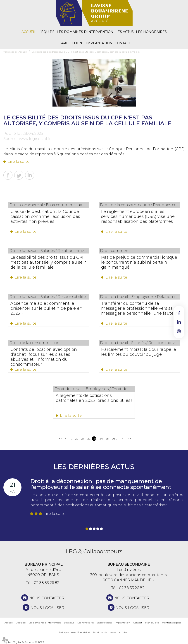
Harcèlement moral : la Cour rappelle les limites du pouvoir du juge (139, 352)
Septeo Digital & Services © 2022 (24, 642)
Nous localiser (47, 608)
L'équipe (46, 32)
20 (77, 438)
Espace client (71, 43)
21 (82, 438)
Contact (123, 43)
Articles (123, 632)
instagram (179, 331)
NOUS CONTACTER (47, 598)
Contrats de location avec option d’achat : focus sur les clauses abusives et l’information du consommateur (44, 357)
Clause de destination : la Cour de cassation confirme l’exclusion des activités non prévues (45, 216)
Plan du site (152, 623)
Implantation (99, 43)
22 (89, 438)
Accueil (29, 32)
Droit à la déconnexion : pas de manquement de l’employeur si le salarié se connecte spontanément (101, 484)
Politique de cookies (104, 632)
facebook (179, 313)
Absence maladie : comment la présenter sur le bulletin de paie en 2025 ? (46, 308)
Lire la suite (19, 162)
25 (107, 438)
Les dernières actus (94, 467)
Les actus (125, 32)
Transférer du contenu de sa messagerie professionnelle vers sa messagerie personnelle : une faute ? (139, 308)
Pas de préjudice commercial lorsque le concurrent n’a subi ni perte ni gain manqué (139, 262)
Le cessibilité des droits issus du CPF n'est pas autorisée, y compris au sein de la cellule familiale (86, 52)
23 (95, 438)
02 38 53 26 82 (47, 583)
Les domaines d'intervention (85, 32)
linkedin (179, 322)
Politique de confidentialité (74, 632)
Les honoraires (151, 32)
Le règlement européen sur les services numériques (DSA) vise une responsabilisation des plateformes (138, 216)
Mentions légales (172, 623)
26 (113, 438)
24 (101, 438)
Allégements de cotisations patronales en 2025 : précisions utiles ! (94, 398)
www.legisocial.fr (35, 139)
